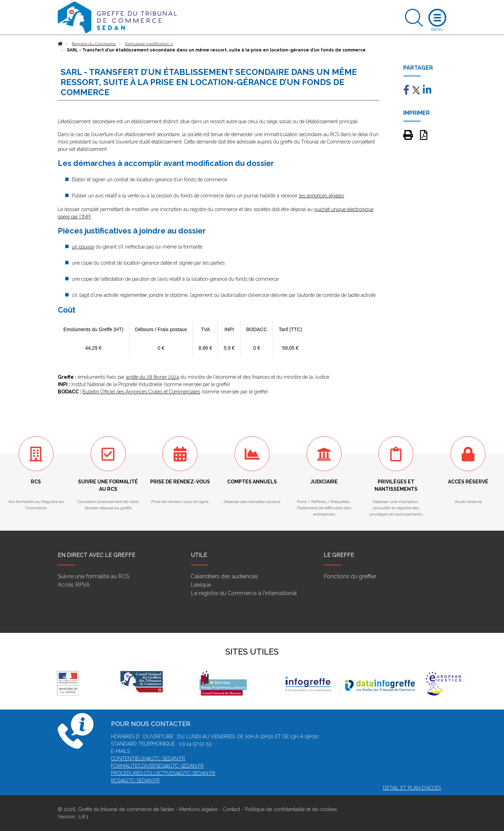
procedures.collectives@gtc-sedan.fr (163, 773)
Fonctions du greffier (350, 576)
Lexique (201, 585)
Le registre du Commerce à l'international (244, 593)
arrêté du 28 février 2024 (153, 377)
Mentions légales (198, 809)
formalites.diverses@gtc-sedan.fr (157, 766)
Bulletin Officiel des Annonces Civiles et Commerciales (141, 392)
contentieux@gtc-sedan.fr (148, 759)
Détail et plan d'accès (412, 788)
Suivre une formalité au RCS (94, 576)
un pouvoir (83, 247)
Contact (231, 809)
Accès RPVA (74, 585)
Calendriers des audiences (224, 576)
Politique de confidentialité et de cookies (291, 809)
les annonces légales (321, 196)
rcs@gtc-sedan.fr (135, 781)
